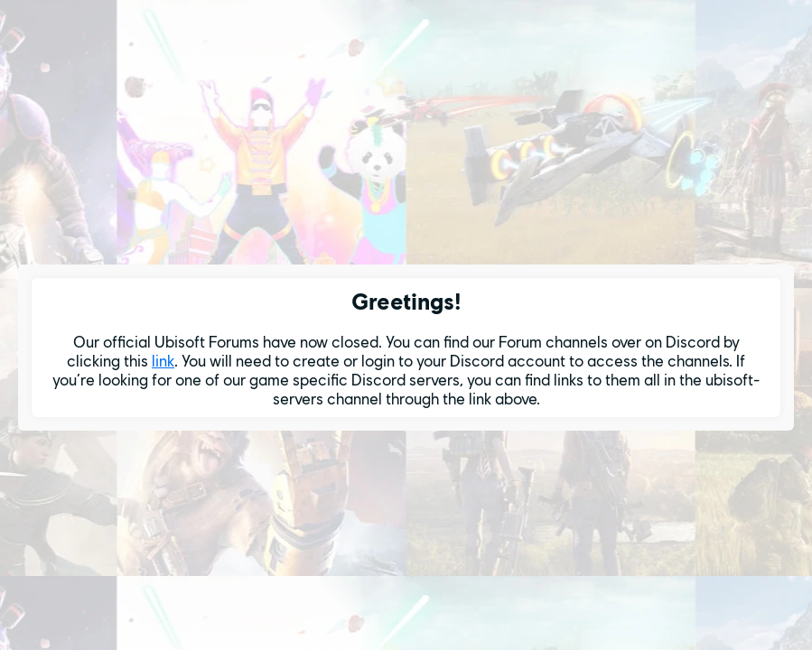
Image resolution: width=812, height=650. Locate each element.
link (163, 361)
